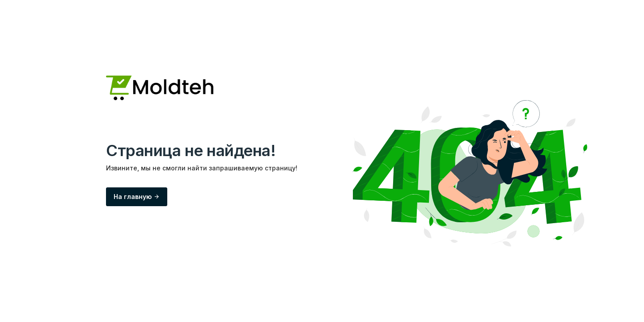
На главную (137, 197)
